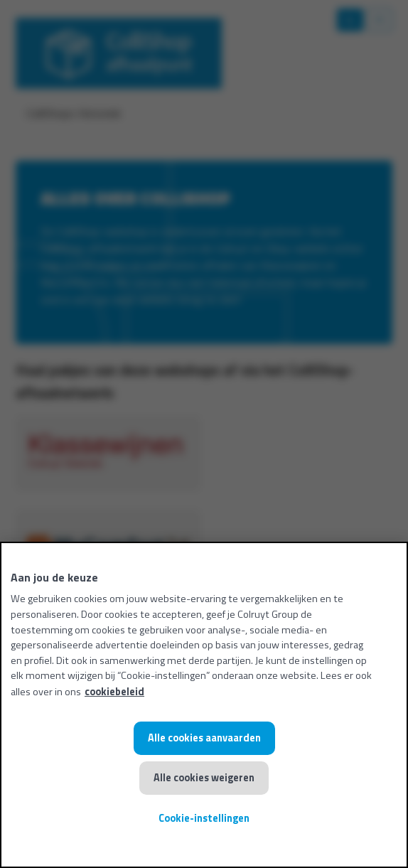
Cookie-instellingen (204, 818)
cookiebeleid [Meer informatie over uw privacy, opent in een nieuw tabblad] (114, 692)
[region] (204, 705)
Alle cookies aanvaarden (204, 738)
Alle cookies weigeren (204, 778)
